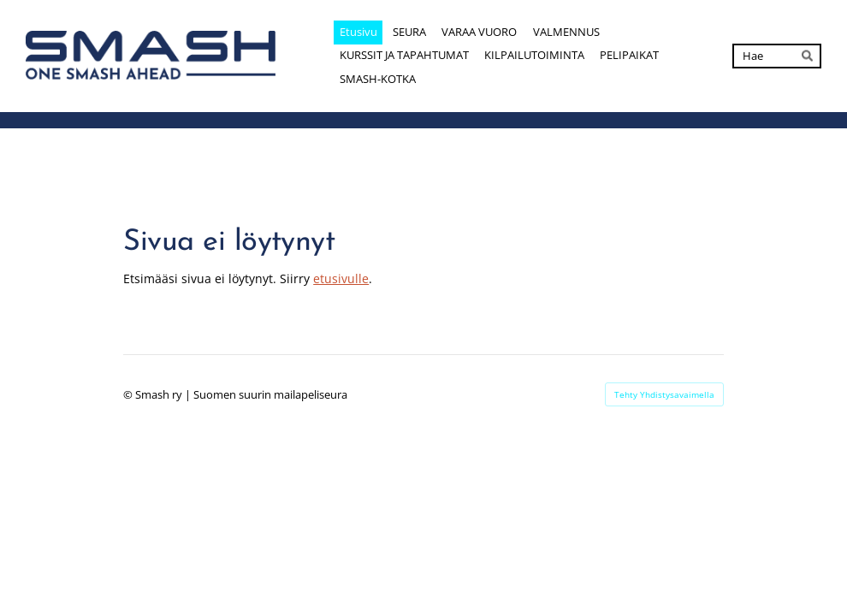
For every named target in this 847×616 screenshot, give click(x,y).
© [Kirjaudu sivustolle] (129, 394)
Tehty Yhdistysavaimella (664, 394)
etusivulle (341, 278)
